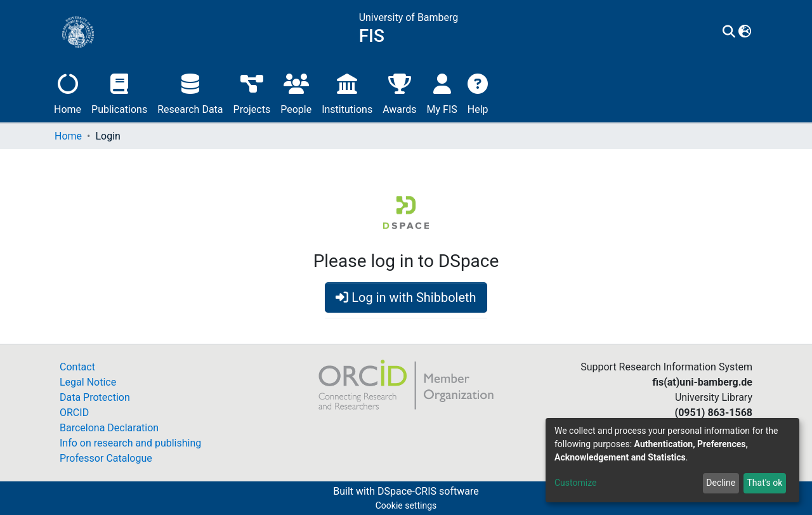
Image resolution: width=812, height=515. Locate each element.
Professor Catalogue (106, 458)
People (296, 92)
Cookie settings (406, 505)
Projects (252, 92)
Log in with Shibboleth (406, 297)
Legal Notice (88, 382)
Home (68, 92)
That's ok (764, 483)
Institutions (347, 92)
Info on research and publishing (130, 443)
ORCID (74, 413)
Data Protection (95, 397)
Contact (77, 367)
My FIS (442, 92)
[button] (745, 32)
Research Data (190, 92)
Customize (575, 483)
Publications (119, 92)
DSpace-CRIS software (428, 491)
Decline (721, 483)
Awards (399, 92)
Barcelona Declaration (109, 428)
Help (478, 92)
